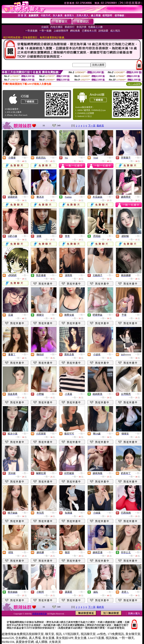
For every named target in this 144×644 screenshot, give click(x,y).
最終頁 (100, 126)
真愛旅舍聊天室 (39, 614)
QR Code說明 (134, 84)
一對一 (25, 158)
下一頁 (92, 126)
